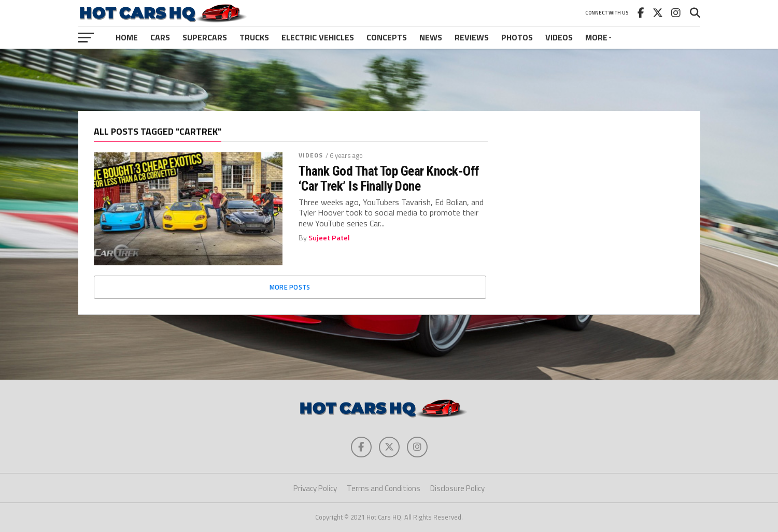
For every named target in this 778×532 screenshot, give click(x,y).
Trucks (254, 37)
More (596, 37)
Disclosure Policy (457, 488)
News (431, 37)
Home (127, 37)
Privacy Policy (315, 488)
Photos (517, 37)
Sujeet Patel (329, 238)
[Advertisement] (389, 80)
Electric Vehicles (318, 37)
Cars (160, 37)
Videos (559, 37)
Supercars (205, 37)
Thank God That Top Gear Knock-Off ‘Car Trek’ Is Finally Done (389, 178)
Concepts (387, 37)
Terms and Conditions (384, 488)
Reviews (472, 37)
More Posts (290, 287)
